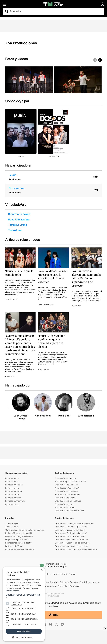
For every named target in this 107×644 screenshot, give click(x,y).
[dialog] (24, 604)
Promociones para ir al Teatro (18, 543)
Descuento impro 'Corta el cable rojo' (71, 546)
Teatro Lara (15, 230)
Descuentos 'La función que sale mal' (72, 527)
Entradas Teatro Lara (64, 504)
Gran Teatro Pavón (19, 214)
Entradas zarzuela (13, 498)
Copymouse (54, 596)
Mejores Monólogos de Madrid (19, 536)
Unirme (54, 615)
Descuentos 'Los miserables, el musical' (73, 543)
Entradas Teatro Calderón (66, 491)
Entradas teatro (12, 478)
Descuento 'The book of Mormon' (70, 536)
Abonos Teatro (12, 527)
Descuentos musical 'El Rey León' (70, 530)
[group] (29, 80)
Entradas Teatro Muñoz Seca (68, 501)
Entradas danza (12, 481)
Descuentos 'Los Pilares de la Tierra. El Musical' (76, 549)
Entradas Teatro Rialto (65, 507)
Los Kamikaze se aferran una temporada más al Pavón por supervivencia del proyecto (86, 278)
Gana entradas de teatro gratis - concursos (24, 530)
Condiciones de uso (89, 582)
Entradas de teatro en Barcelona (20, 549)
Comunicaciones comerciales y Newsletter (48, 586)
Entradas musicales (14, 485)
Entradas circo (12, 504)
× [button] (41, 570)
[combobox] (56, 11)
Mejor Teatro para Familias (17, 540)
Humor (55, 574)
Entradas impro (12, 494)
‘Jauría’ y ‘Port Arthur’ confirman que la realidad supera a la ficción (52, 341)
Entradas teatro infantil (15, 501)
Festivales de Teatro (14, 546)
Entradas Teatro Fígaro (65, 498)
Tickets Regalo (12, 523)
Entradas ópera (12, 488)
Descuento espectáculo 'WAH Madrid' (72, 540)
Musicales (45, 574)
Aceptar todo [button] (24, 631)
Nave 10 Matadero (19, 219)
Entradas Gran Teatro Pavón (68, 488)
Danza (72, 574)
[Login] (102, 4)
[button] (100, 60)
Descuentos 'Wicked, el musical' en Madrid (74, 523)
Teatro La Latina (17, 225)
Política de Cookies (69, 582)
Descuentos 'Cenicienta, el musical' (71, 533)
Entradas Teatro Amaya (65, 478)
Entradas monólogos (14, 491)
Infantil (64, 574)
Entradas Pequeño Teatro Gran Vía (70, 481)
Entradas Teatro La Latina (66, 485)
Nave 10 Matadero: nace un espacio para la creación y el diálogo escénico (53, 276)
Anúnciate (75, 586)
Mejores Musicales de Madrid (19, 533)
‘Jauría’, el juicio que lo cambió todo (19, 273)
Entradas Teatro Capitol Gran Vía (69, 511)
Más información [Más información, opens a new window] (12, 591)
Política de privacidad (48, 582)
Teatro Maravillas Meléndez (67, 494)
